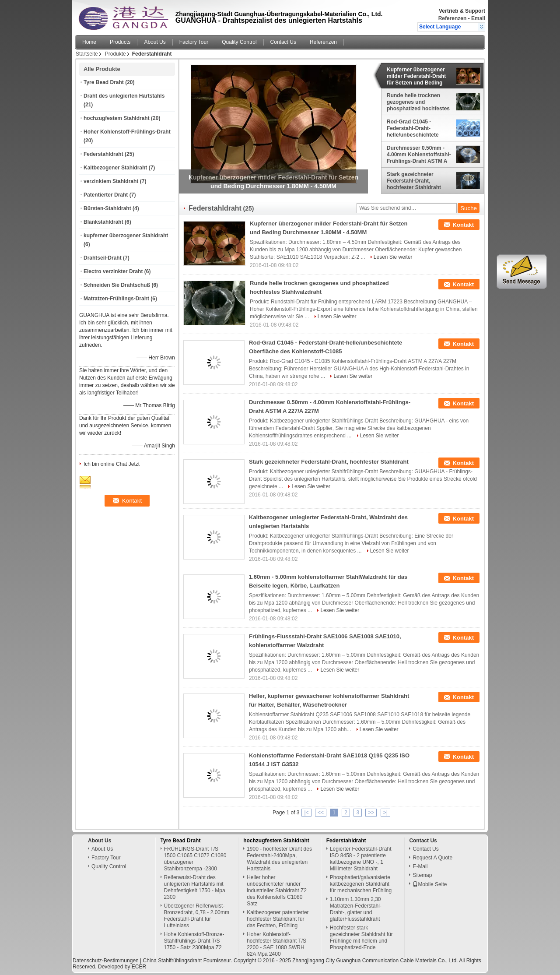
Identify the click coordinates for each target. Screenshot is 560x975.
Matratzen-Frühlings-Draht (116, 299)
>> (371, 813)
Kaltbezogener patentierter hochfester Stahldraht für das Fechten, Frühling (278, 919)
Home (89, 42)
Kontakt (463, 225)
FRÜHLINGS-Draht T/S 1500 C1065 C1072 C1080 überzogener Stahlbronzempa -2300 (195, 859)
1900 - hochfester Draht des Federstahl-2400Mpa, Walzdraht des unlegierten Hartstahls (279, 859)
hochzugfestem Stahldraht (117, 118)
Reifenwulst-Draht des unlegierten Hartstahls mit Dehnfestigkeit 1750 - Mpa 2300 (195, 887)
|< (306, 813)
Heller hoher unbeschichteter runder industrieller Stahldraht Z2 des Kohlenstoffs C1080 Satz (277, 891)
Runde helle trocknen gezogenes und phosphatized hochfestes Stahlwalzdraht (418, 102)
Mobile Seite (430, 884)
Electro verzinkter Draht (113, 271)
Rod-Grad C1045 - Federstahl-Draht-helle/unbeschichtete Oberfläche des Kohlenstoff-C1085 (413, 128)
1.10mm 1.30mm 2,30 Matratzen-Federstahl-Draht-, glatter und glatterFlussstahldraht (356, 909)
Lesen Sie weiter (393, 257)
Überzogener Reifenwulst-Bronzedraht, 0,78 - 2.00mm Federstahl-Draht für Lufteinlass (197, 916)
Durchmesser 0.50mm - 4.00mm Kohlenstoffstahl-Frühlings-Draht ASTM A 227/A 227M (419, 155)
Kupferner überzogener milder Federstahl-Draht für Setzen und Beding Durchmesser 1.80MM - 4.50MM (416, 76)
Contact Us (283, 42)
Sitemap (422, 875)
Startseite (87, 54)
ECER (139, 967)
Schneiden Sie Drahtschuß (117, 285)
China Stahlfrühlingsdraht (173, 961)
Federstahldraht (103, 154)
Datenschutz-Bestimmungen (106, 961)
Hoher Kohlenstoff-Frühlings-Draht (127, 132)
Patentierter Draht (106, 195)
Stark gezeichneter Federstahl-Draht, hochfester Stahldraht (414, 181)
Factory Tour (194, 42)
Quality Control (239, 42)
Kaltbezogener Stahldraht (115, 168)
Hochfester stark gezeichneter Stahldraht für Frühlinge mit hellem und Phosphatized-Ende (361, 938)
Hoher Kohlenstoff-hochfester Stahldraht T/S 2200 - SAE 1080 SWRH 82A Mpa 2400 (276, 944)
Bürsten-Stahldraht (107, 208)
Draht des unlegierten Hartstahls (124, 96)
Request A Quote (432, 858)
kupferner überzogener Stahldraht (126, 236)
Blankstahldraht (103, 222)
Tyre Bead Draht (104, 82)
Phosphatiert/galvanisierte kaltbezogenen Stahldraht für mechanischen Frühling (361, 884)
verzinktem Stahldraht (111, 181)
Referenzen (453, 18)
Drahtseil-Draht (103, 258)
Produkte (115, 54)
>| (385, 813)
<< (321, 813)
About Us (155, 42)
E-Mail (420, 866)
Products (120, 42)
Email (478, 18)
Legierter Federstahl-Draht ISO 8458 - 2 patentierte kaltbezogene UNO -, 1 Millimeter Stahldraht (361, 859)
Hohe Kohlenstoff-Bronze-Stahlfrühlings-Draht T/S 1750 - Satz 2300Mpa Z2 (194, 941)
